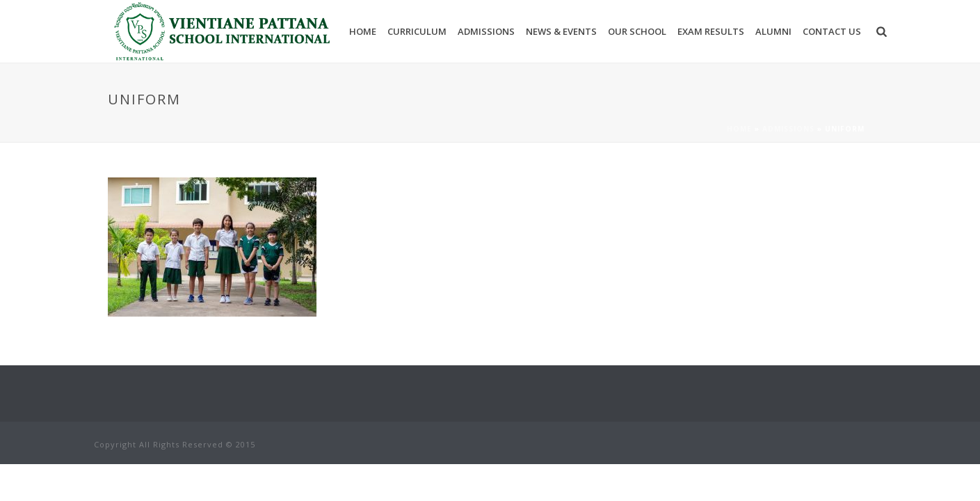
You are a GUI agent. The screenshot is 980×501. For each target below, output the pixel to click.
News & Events (561, 31)
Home (363, 31)
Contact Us (832, 31)
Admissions (486, 31)
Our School (637, 31)
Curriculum (417, 31)
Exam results (711, 31)
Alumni (773, 31)
